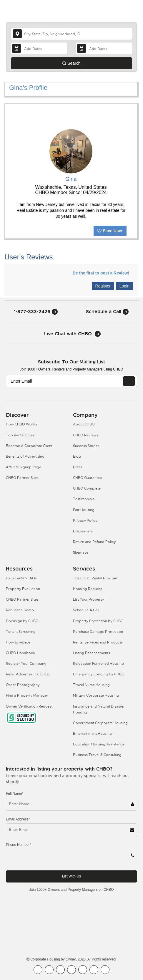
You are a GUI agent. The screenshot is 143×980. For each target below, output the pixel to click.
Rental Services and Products (98, 642)
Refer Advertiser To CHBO (28, 674)
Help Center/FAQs (21, 578)
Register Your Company (26, 664)
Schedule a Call (107, 312)
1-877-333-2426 (36, 312)
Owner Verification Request (29, 706)
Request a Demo (20, 610)
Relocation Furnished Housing (98, 664)
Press (78, 467)
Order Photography (23, 685)
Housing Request (87, 589)
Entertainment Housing (92, 734)
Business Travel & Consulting (97, 755)
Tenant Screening (21, 632)
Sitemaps (81, 552)
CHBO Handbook (21, 653)
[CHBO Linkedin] (83, 970)
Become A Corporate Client (29, 446)
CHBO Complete (87, 488)
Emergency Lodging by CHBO (99, 674)
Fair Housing (84, 510)
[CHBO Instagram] (71, 970)
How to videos (18, 642)
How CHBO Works (21, 424)
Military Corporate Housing (96, 695)
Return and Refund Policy (94, 542)
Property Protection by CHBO (98, 621)
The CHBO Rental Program (96, 578)
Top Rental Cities (20, 435)
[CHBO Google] (105, 970)
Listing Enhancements (92, 653)
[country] (71, 34)
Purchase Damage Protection (98, 632)
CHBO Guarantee (87, 478)
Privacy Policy (85, 521)
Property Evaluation (23, 589)
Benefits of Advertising (25, 456)
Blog (77, 456)
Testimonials (84, 499)
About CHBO (84, 424)
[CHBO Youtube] (49, 970)
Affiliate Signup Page (24, 467)
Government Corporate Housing (100, 723)
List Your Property (88, 599)
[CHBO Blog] (60, 970)
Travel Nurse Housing (91, 685)
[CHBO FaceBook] (38, 970)
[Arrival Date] (39, 48)
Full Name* (15, 794)
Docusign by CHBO (22, 621)
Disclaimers (83, 531)
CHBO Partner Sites (22, 478)
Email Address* (18, 819)
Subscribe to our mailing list (71, 362)
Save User (110, 231)
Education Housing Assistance (99, 744)
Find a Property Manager (27, 695)
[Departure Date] (104, 48)
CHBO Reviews (86, 435)
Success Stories (86, 446)
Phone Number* (18, 845)
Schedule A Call (86, 610)
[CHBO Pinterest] (94, 970)
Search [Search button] (71, 63)
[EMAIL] (129, 381)
